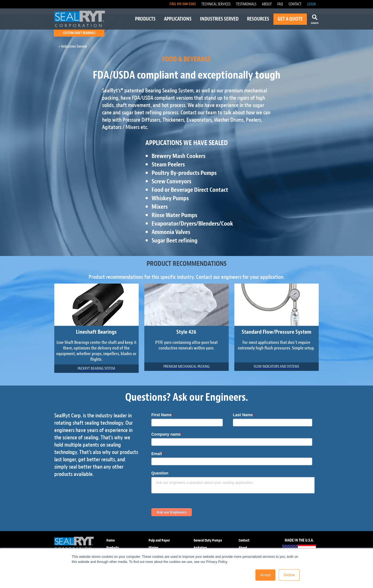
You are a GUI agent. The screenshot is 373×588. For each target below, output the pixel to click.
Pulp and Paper (159, 540)
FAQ (280, 4)
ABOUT (267, 4)
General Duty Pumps (208, 540)
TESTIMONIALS (246, 4)
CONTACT (295, 4)
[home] (80, 19)
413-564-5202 (186, 4)
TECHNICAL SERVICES (216, 4)
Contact (244, 540)
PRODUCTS (145, 19)
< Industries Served (73, 46)
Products (113, 548)
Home (111, 540)
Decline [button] (289, 575)
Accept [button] (265, 575)
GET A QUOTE (290, 19)
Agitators (200, 548)
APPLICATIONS (178, 19)
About (243, 548)
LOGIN (312, 4)
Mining (153, 548)
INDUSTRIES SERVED (219, 19)
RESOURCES (258, 19)
